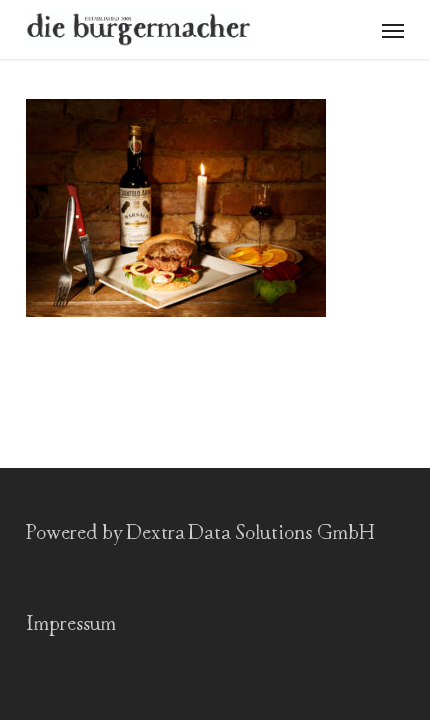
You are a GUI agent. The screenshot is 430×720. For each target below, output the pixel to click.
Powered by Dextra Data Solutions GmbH (200, 533)
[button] (393, 30)
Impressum (71, 624)
